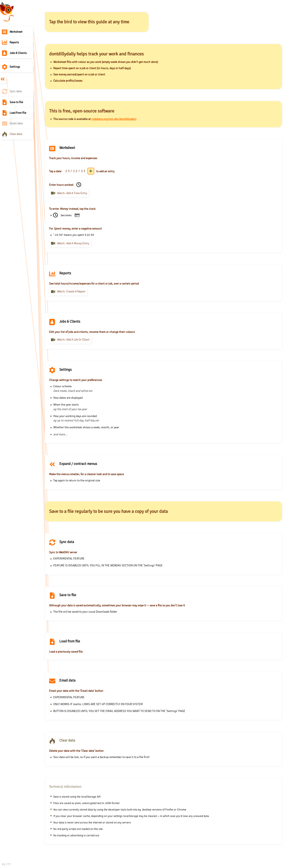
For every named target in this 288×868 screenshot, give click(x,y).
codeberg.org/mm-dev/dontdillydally (114, 119)
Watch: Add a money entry (73, 243)
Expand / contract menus (3, 79)
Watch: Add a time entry (72, 193)
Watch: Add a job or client (73, 340)
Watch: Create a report (71, 291)
